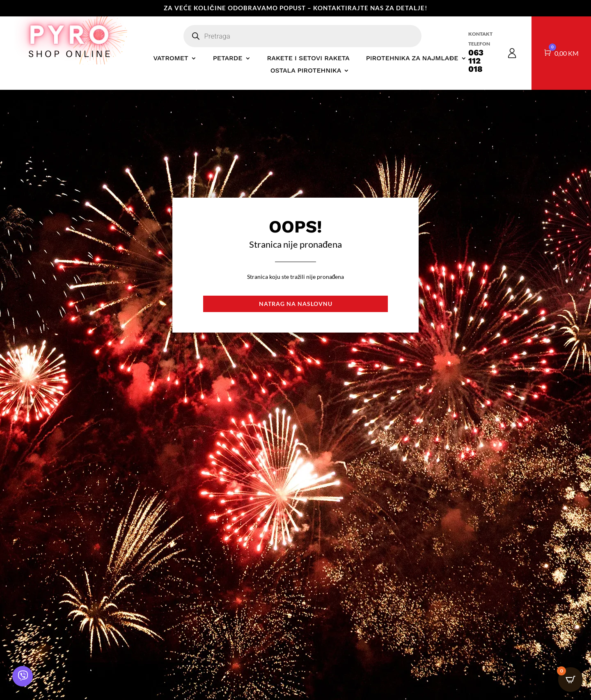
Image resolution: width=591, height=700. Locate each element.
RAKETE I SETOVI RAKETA (308, 59)
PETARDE (228, 59)
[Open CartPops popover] (570, 679)
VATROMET (171, 59)
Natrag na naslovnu (296, 304)
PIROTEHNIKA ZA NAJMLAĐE (412, 59)
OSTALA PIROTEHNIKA (306, 71)
